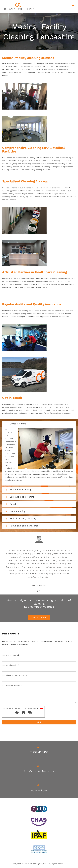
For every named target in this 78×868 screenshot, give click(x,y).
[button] (39, 424)
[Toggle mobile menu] (74, 6)
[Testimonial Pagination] (37, 591)
